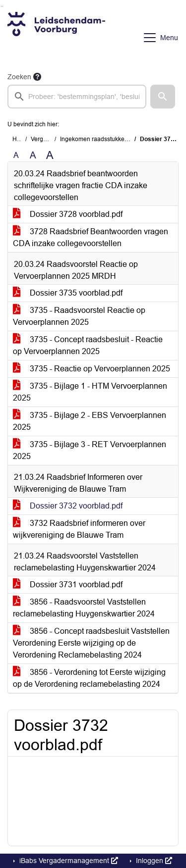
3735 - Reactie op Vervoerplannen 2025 (92, 369)
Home (21, 139)
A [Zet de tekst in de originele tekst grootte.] (16, 155)
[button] (163, 97)
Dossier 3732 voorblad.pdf (68, 506)
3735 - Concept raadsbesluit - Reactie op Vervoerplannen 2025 (88, 345)
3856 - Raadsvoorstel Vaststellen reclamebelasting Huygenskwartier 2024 (84, 608)
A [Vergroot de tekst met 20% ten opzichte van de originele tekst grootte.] (33, 155)
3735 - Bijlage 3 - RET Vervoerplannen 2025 (90, 450)
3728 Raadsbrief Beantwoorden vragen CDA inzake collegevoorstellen (91, 237)
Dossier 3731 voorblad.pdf (68, 585)
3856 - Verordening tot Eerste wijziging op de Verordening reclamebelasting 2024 (89, 678)
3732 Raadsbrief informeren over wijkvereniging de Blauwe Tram (79, 529)
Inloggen (153, 861)
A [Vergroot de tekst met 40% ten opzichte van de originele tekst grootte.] (50, 155)
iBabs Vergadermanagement (68, 861)
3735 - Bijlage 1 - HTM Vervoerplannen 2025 (90, 392)
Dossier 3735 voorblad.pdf (68, 293)
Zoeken (19, 77)
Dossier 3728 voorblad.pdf (68, 214)
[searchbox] (77, 97)
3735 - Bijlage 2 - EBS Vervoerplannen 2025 (90, 421)
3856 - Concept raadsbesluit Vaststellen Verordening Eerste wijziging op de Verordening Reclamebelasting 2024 (91, 643)
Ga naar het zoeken (1, 6)
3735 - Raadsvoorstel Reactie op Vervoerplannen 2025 (79, 316)
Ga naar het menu (3, 6)
